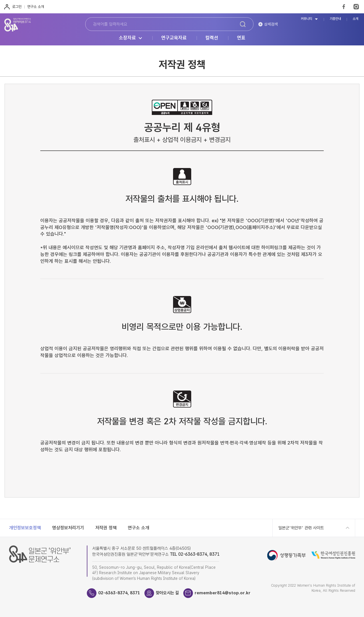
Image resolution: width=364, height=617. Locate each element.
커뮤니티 (306, 19)
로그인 (17, 7)
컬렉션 (212, 38)
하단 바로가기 (0, 0)
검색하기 (243, 24)
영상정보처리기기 (68, 528)
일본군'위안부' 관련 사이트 (301, 528)
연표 (241, 38)
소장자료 (127, 38)
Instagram (356, 7)
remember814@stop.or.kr (223, 593)
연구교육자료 (174, 38)
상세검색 (271, 24)
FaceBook (344, 7)
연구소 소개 (36, 7)
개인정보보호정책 (25, 528)
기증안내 (335, 19)
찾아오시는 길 (167, 593)
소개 (355, 19)
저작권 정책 (106, 528)
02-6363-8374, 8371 (119, 593)
